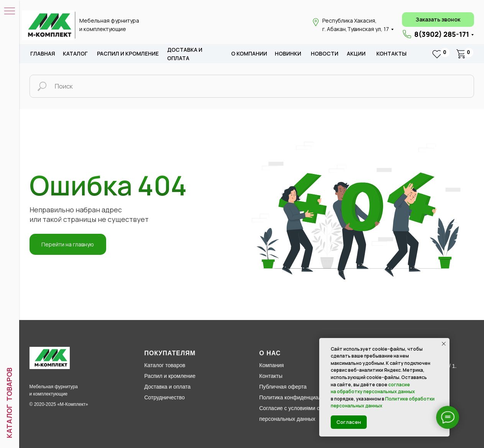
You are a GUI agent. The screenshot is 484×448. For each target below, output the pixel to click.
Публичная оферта (283, 387)
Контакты (391, 53)
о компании (249, 53)
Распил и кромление (170, 376)
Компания (272, 365)
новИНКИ (288, 53)
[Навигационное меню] (10, 11)
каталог (75, 53)
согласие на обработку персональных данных (373, 388)
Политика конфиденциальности (299, 397)
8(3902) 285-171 (442, 34)
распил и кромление (128, 53)
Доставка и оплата (168, 387)
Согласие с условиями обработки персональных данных (301, 414)
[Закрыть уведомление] (444, 344)
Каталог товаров (165, 365)
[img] (48, 25)
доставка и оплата (185, 54)
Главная (43, 53)
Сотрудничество (165, 397)
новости (325, 53)
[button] (438, 20)
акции (356, 53)
